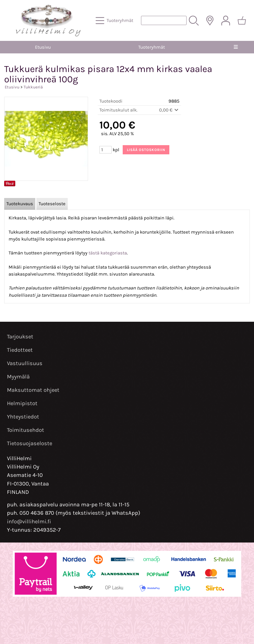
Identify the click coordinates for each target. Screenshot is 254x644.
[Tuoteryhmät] (115, 21)
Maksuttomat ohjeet (33, 390)
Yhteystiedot (23, 417)
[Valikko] (236, 47)
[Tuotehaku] (164, 20)
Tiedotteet (20, 350)
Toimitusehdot (26, 430)
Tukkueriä (33, 87)
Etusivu (43, 47)
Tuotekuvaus (20, 204)
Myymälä (18, 377)
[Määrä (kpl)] (105, 150)
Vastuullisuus (25, 363)
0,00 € (169, 110)
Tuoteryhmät (152, 47)
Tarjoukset (20, 337)
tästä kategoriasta (108, 253)
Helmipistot (22, 403)
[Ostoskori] (242, 21)
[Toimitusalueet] (210, 21)
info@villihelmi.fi (29, 522)
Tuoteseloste (52, 204)
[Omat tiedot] (226, 21)
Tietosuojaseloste (30, 443)
